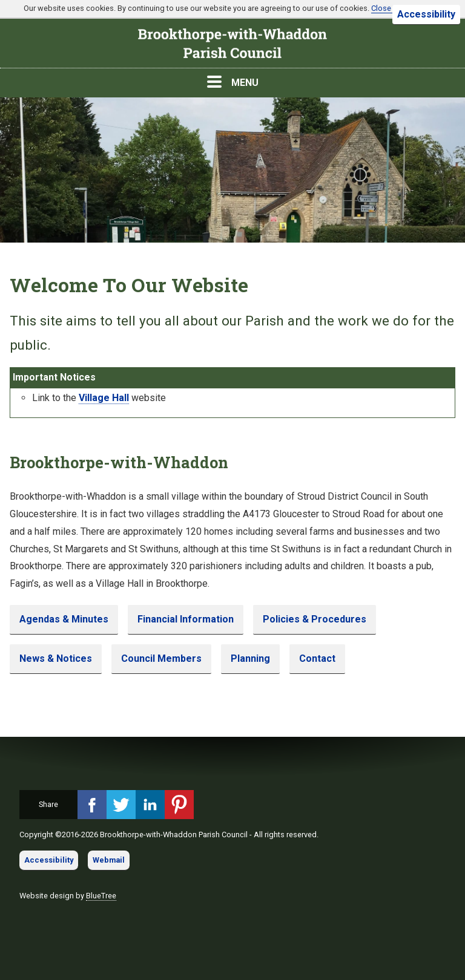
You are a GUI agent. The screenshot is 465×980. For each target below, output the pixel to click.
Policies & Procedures (315, 619)
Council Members (161, 658)
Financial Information (186, 619)
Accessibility (426, 14)
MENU (233, 82)
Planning (250, 658)
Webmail (109, 860)
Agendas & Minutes (64, 619)
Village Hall (104, 398)
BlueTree (101, 896)
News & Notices (56, 658)
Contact (317, 658)
